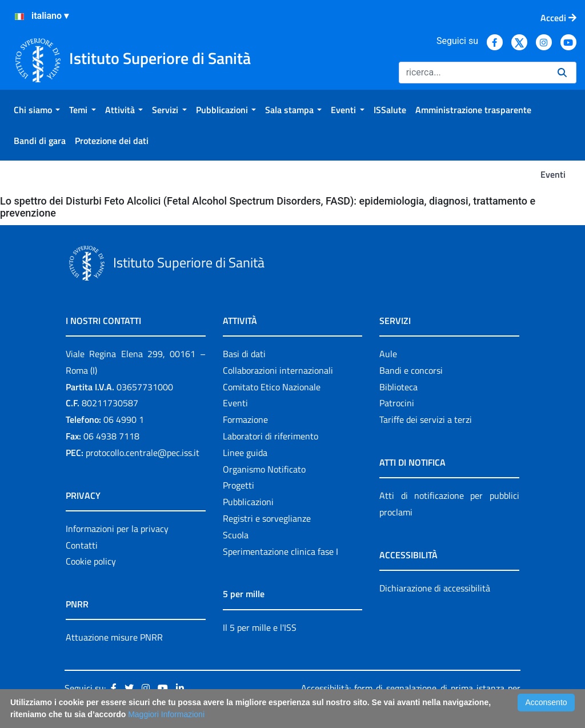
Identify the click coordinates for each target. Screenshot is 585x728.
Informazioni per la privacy (117, 529)
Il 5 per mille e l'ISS (260, 627)
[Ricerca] (474, 73)
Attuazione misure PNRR (114, 637)
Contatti (82, 545)
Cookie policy (91, 561)
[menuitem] (37, 110)
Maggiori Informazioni (166, 714)
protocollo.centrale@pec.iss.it (143, 453)
